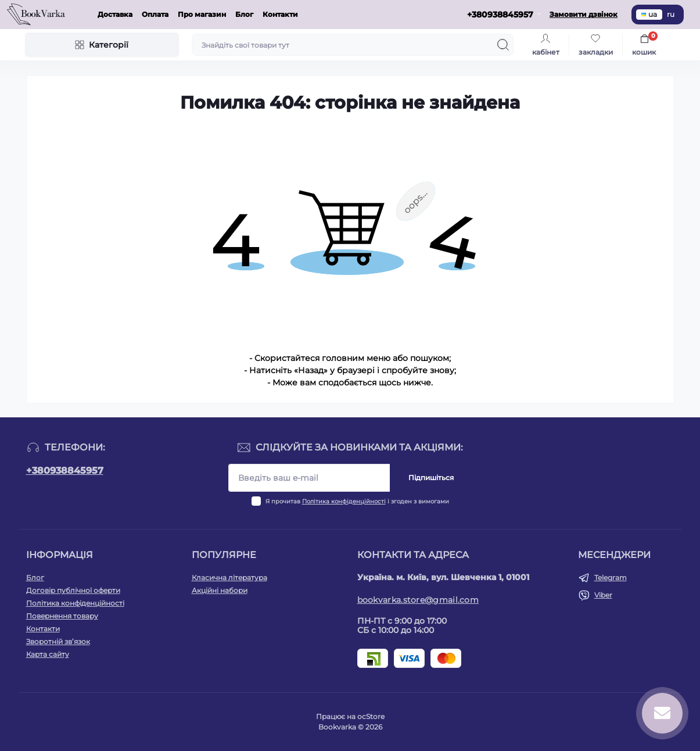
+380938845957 (65, 471)
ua (649, 14)
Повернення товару (62, 616)
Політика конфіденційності (344, 501)
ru (671, 14)
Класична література (229, 577)
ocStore (371, 716)
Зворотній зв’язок (58, 641)
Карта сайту (48, 654)
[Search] (503, 45)
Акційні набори (220, 590)
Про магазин (202, 14)
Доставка (115, 14)
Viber (603, 595)
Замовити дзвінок (584, 14)
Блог (244, 14)
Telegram (611, 577)
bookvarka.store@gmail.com (418, 600)
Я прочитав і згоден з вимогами (357, 501)
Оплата (155, 14)
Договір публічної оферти (73, 590)
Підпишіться (431, 478)
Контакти (280, 14)
